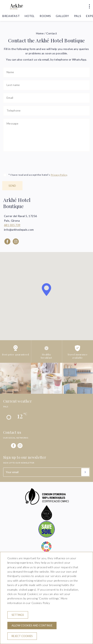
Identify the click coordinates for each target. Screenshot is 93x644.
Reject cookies (22, 636)
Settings (18, 615)
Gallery (62, 16)
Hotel (30, 16)
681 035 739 (12, 225)
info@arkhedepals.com (19, 230)
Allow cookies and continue (32, 625)
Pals (78, 16)
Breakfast (11, 16)
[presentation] (33, 162)
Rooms (45, 16)
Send (12, 186)
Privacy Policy (59, 175)
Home (40, 33)
